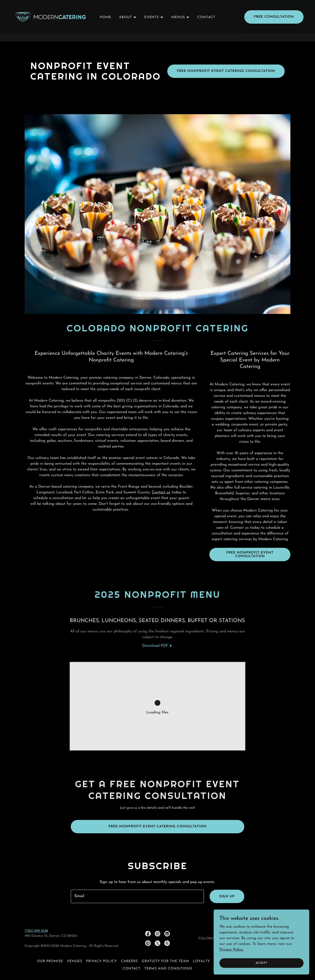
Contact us (161, 492)
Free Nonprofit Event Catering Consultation (226, 71)
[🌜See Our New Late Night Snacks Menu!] (157, 4)
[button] (128, 25)
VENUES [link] (75, 961)
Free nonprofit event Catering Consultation (158, 827)
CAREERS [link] (129, 961)
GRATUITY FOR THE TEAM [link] (166, 961)
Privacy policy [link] (102, 961)
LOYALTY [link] (201, 961)
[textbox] (137, 896)
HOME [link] (106, 25)
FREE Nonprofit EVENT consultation (250, 555)
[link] (50, 24)
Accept (261, 963)
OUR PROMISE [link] (50, 961)
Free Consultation (274, 25)
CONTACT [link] (206, 25)
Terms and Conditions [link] (168, 969)
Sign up (227, 897)
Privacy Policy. (232, 949)
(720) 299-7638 (36, 931)
